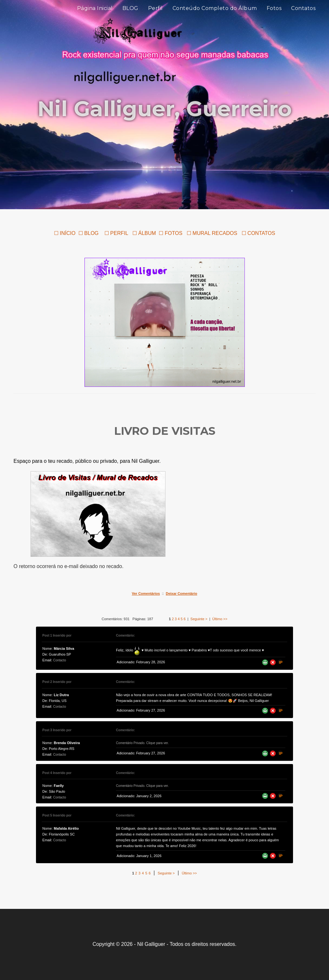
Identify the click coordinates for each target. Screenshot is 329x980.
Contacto (59, 660)
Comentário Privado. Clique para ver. (142, 743)
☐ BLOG (89, 233)
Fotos (274, 16)
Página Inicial (95, 16)
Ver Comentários (146, 593)
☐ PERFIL (115, 233)
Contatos (303, 16)
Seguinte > (199, 619)
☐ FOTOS (170, 233)
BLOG (130, 16)
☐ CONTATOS (258, 233)
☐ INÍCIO (65, 233)
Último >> (220, 619)
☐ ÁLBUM (144, 233)
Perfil (156, 16)
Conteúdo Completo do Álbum (215, 16)
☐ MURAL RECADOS (213, 233)
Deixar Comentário (182, 593)
